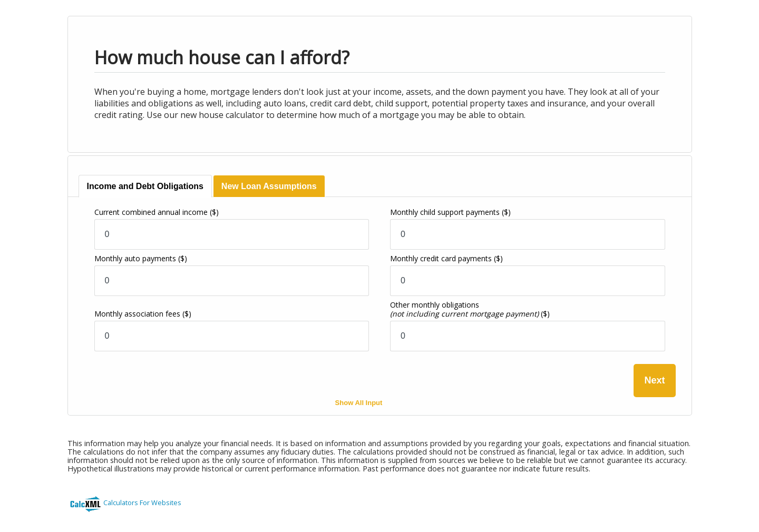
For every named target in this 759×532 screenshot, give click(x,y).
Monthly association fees (143, 314)
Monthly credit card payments (446, 258)
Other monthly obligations (470, 309)
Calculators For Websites (142, 503)
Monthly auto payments (141, 258)
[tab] (145, 186)
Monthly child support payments (450, 212)
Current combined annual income (157, 212)
